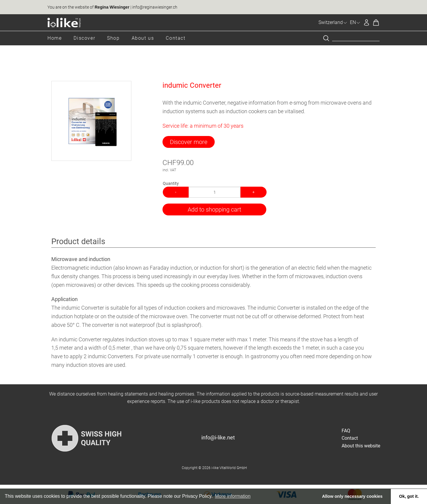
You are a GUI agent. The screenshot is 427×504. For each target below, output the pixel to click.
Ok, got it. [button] (409, 496)
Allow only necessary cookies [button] (352, 496)
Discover (84, 38)
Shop (113, 38)
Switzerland (333, 22)
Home (55, 38)
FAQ (346, 431)
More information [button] (233, 496)
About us (143, 38)
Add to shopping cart (214, 209)
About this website (361, 446)
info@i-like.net (218, 437)
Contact (176, 38)
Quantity (171, 183)
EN (355, 22)
